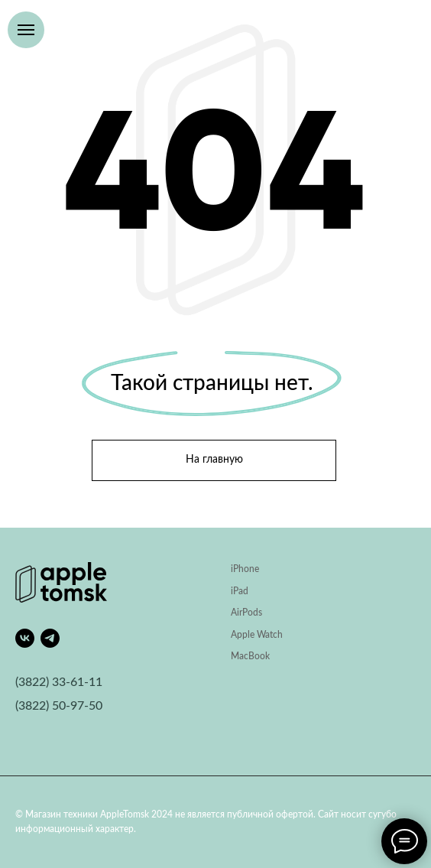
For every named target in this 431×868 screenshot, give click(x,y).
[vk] (25, 638)
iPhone (245, 569)
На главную (214, 460)
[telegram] (50, 638)
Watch (270, 635)
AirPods (246, 613)
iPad (240, 591)
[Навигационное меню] (26, 30)
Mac (240, 656)
